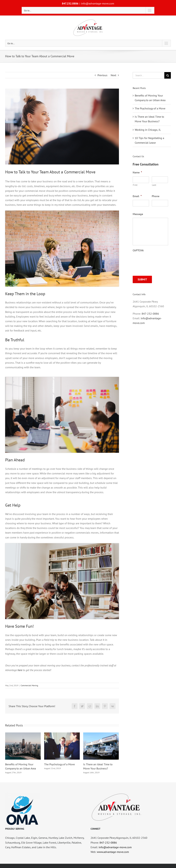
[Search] (168, 75)
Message (138, 214)
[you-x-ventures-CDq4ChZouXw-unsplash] (62, 127)
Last (154, 185)
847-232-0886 (150, 314)
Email (137, 196)
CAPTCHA (138, 250)
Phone (156, 196)
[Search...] (148, 75)
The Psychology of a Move (59, 764)
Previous (102, 75)
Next (113, 75)
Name (137, 172)
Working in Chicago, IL (148, 130)
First (135, 185)
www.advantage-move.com (113, 852)
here (20, 670)
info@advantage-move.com (98, 3)
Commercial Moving (29, 685)
